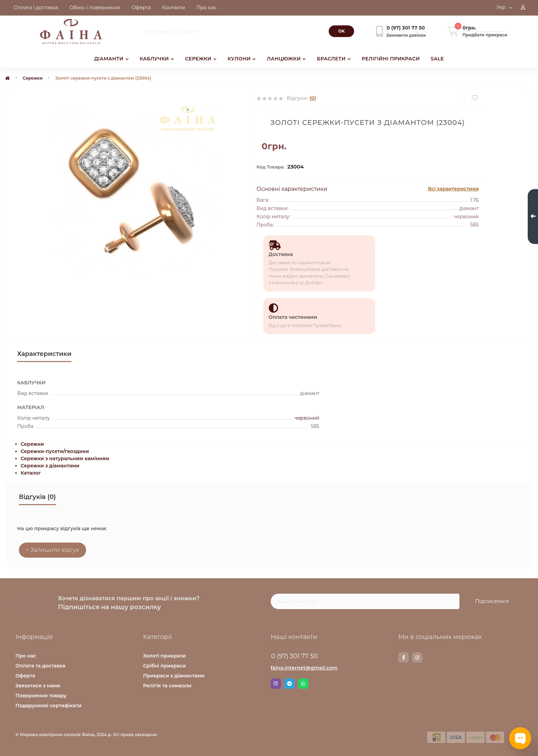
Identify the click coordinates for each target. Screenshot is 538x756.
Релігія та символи (167, 686)
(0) (313, 98)
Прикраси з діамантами (174, 676)
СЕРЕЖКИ (201, 59)
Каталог (31, 473)
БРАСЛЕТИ (334, 59)
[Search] (341, 31)
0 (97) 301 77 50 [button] (294, 656)
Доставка (281, 254)
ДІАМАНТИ (111, 59)
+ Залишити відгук (52, 550)
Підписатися (492, 601)
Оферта (25, 676)
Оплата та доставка (40, 666)
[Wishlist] (475, 98)
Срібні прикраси (164, 666)
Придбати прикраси (485, 35)
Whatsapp (303, 684)
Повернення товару (41, 696)
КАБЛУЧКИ (157, 59)
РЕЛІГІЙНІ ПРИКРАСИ (391, 59)
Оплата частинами (293, 317)
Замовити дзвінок (406, 35)
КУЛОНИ (242, 59)
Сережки (33, 78)
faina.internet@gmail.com (304, 668)
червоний (307, 418)
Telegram (290, 684)
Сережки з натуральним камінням (65, 458)
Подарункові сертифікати (49, 706)
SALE (437, 59)
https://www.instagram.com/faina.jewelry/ (417, 658)
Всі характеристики (453, 189)
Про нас (26, 656)
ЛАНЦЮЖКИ (286, 59)
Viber (276, 684)
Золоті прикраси (165, 656)
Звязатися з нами (38, 686)
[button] (523, 8)
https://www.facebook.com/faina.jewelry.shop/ (404, 658)
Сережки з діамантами (50, 466)
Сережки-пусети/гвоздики (55, 451)
